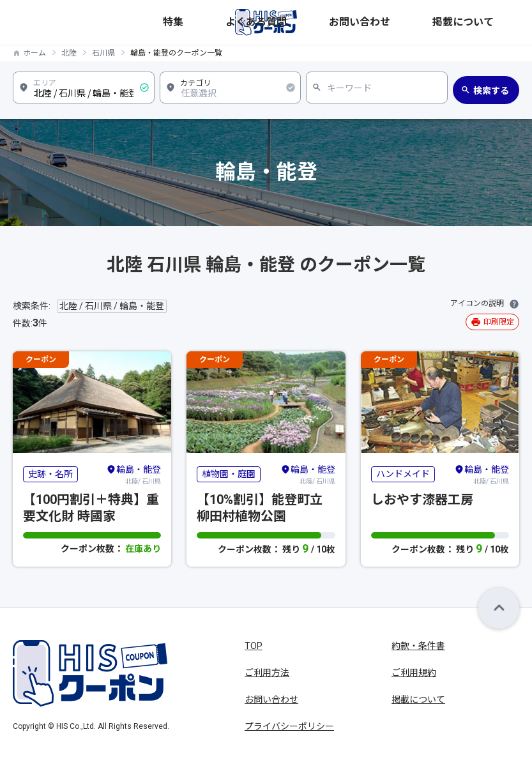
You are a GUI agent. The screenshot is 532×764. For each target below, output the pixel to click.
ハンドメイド (403, 474)
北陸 (69, 53)
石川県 (103, 53)
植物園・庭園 (229, 474)
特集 (342, 22)
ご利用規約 (414, 673)
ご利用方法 (267, 673)
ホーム (34, 53)
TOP (254, 646)
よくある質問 (382, 22)
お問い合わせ (438, 22)
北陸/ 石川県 (133, 474)
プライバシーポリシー (289, 726)
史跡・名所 (50, 474)
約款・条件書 (418, 646)
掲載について (494, 22)
